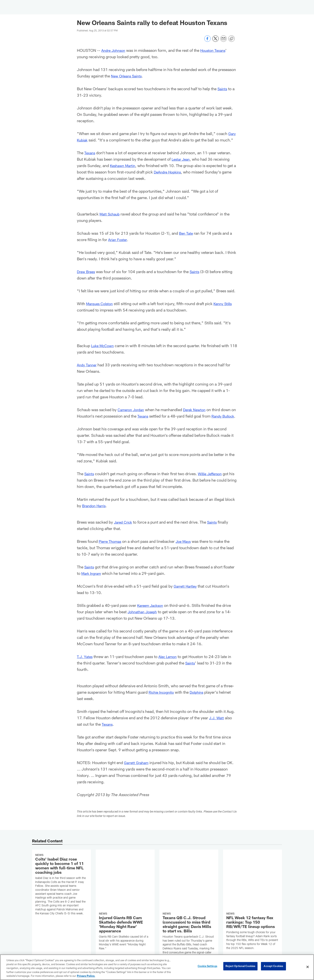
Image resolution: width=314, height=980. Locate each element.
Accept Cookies (273, 967)
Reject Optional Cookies (240, 967)
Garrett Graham (137, 769)
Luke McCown (104, 346)
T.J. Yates (85, 663)
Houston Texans (217, 50)
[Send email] (223, 41)
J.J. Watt (217, 724)
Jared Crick (124, 528)
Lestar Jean (182, 159)
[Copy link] (231, 39)
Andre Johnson (115, 50)
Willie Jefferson (213, 480)
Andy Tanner (88, 365)
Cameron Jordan (132, 410)
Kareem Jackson (152, 612)
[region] (157, 967)
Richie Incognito (163, 698)
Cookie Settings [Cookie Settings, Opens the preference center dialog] (207, 967)
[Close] (308, 967)
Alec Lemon (170, 663)
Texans (90, 153)
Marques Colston (101, 304)
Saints (223, 89)
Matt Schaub (111, 214)
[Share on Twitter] (215, 41)
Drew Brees (87, 272)
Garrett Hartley (186, 592)
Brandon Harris (95, 512)
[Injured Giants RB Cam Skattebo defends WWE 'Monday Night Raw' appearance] (125, 879)
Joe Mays (187, 548)
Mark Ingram (92, 580)
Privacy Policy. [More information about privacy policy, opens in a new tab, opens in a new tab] (86, 976)
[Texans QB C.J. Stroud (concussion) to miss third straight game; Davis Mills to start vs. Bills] (189, 883)
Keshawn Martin (124, 165)
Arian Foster (118, 239)
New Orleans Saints (128, 76)
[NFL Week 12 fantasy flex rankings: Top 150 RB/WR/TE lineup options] (253, 879)
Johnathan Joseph (144, 618)
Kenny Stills (227, 304)
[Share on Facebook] (207, 41)
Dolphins (201, 698)
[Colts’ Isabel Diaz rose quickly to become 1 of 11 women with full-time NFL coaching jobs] (61, 891)
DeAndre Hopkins (172, 172)
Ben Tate (186, 233)
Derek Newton (198, 410)
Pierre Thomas (111, 548)
